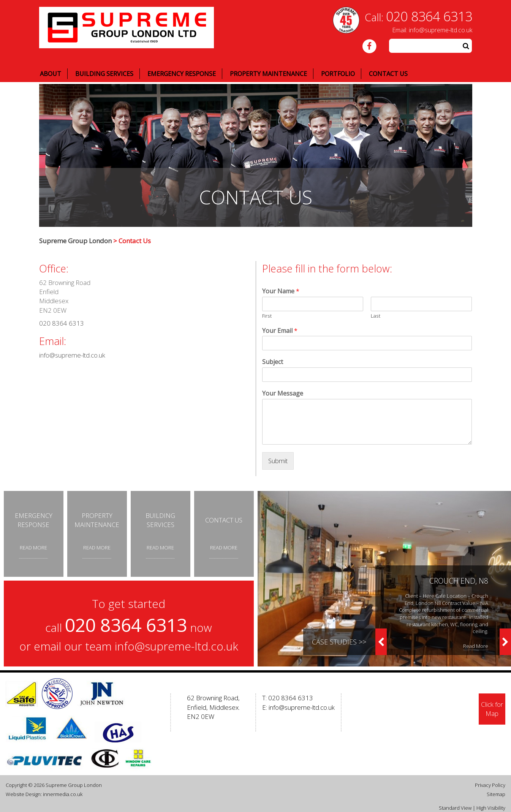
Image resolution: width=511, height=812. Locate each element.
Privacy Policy (490, 785)
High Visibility (491, 808)
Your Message (283, 393)
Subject (273, 362)
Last (376, 316)
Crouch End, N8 (459, 581)
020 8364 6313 (429, 16)
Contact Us (388, 74)
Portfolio (338, 74)
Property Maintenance (268, 74)
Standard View (455, 808)
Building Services (104, 74)
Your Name (281, 291)
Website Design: (24, 794)
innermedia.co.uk (63, 794)
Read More (476, 646)
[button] (466, 46)
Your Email (280, 331)
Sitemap (496, 794)
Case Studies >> (339, 642)
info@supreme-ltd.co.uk (441, 30)
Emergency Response (182, 74)
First (267, 316)
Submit (278, 461)
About (51, 74)
